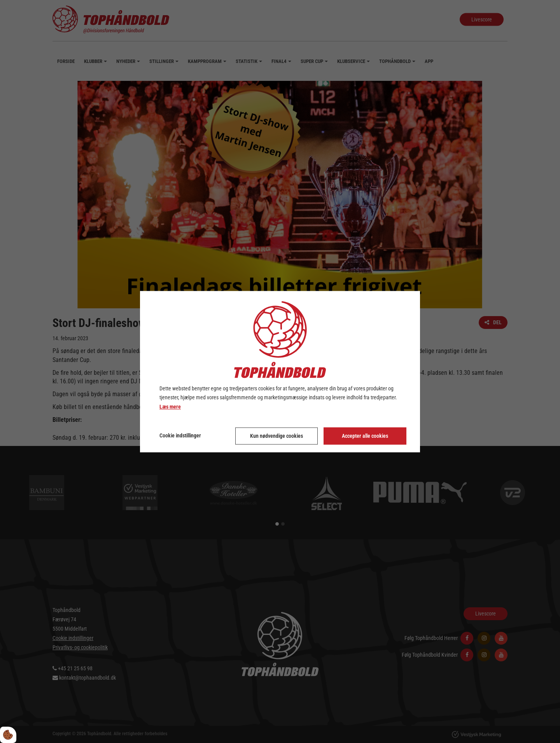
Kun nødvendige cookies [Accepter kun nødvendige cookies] (276, 436)
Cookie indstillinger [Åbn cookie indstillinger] (180, 435)
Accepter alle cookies (365, 436)
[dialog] (280, 371)
